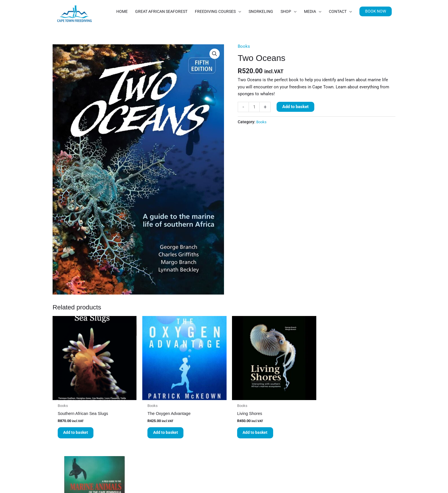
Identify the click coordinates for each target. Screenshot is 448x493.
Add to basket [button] (77, 447)
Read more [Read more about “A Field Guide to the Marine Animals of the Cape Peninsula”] (335, 452)
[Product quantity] (254, 124)
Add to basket (295, 124)
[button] (375, 35)
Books (244, 63)
